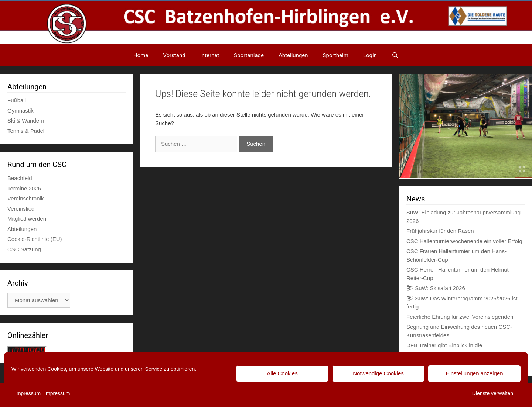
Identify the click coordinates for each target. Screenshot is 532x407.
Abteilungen (293, 55)
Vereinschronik (25, 198)
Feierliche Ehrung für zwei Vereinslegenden (460, 317)
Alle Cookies (282, 373)
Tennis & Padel (26, 131)
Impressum (28, 393)
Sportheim (336, 55)
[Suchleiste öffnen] (395, 55)
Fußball (17, 100)
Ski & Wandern (26, 120)
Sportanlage (249, 55)
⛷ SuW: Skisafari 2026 (436, 288)
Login (370, 55)
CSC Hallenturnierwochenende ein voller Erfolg (464, 241)
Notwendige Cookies (378, 373)
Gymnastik (21, 111)
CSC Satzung (24, 249)
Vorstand (174, 55)
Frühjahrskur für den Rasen (440, 231)
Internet (210, 55)
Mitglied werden (27, 219)
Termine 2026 (24, 188)
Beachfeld (20, 178)
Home (141, 55)
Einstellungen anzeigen (474, 373)
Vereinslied (21, 209)
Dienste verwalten (493, 393)
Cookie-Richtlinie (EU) (35, 239)
